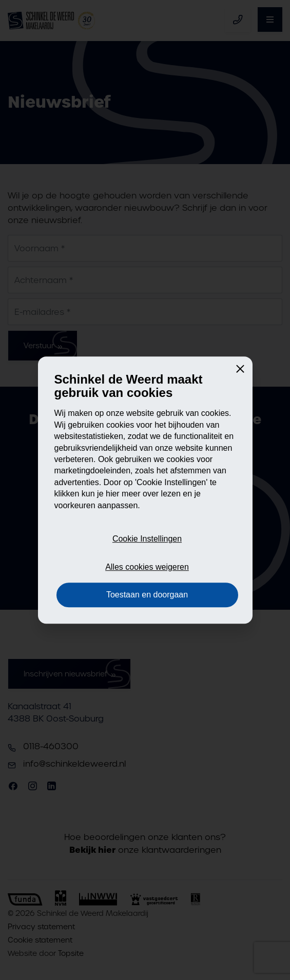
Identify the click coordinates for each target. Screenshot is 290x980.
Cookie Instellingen (147, 539)
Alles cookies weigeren (147, 567)
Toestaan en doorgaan (147, 595)
